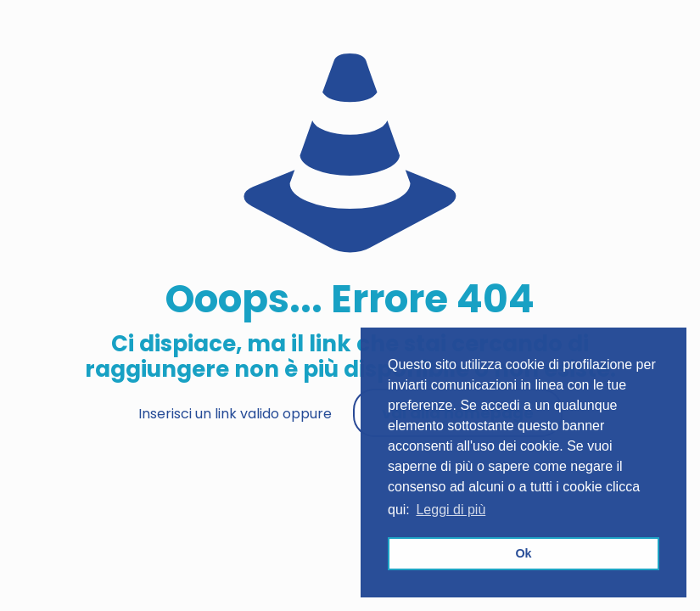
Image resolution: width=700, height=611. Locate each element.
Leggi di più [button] (451, 510)
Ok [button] (523, 553)
